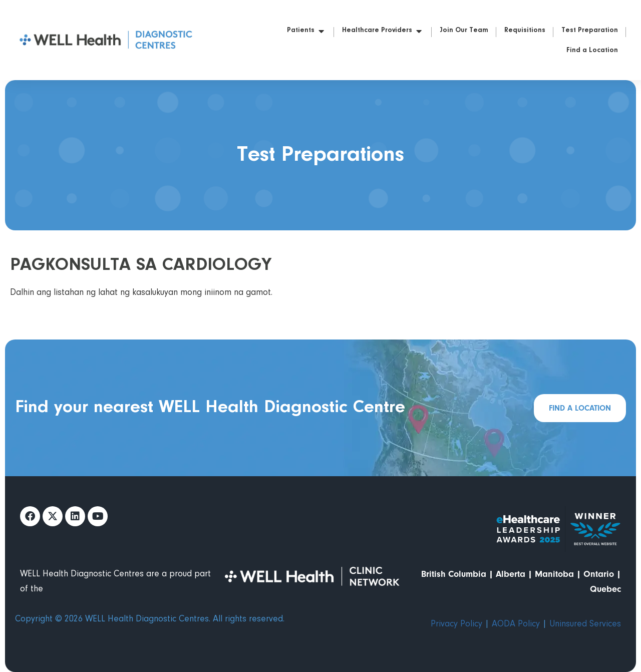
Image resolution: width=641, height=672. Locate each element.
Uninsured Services (585, 624)
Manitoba (554, 574)
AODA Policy (516, 624)
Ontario (599, 574)
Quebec (605, 589)
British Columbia (454, 574)
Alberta (511, 574)
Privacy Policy (456, 624)
